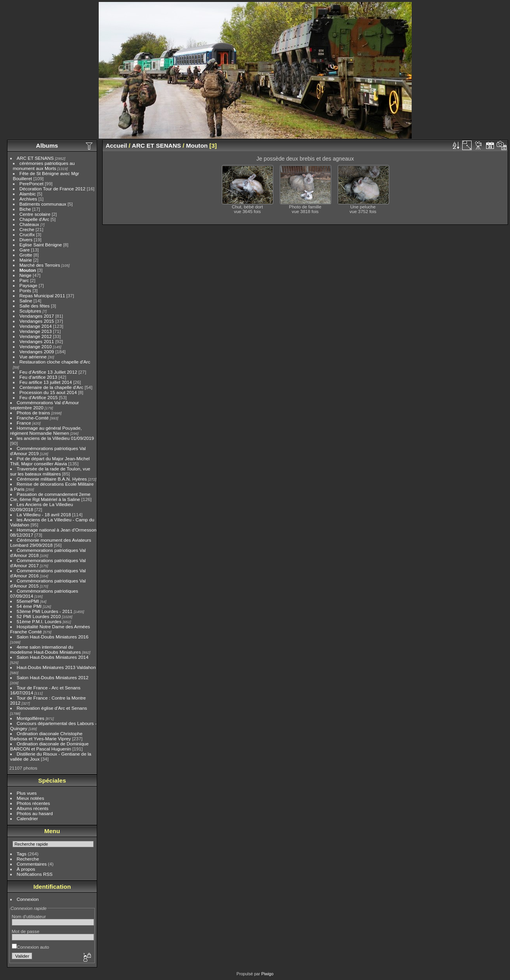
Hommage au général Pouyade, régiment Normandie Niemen (46, 430)
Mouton (28, 270)
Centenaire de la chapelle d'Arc (52, 387)
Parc (24, 280)
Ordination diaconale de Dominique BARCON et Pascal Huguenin (50, 746)
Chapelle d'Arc (34, 219)
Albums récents (33, 808)
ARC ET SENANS (35, 158)
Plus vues (27, 793)
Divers (26, 240)
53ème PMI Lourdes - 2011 (45, 611)
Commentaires (32, 864)
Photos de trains (33, 413)
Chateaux (29, 224)
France (24, 423)
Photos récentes (33, 803)
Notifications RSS (35, 874)
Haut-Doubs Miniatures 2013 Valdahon (56, 667)
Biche (25, 209)
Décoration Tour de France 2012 (53, 189)
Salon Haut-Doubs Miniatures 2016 (53, 637)
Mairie (26, 260)
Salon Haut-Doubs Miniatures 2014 (53, 657)
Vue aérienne (33, 357)
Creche (27, 229)
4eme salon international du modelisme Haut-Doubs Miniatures (45, 649)
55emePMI (28, 601)
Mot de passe (26, 931)
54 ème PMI (29, 606)
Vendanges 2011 (37, 341)
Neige (26, 275)
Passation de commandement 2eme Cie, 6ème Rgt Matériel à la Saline (50, 497)
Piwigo (267, 974)
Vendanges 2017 (37, 316)
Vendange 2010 (36, 346)
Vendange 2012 (36, 336)
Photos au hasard (35, 813)
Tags (22, 854)
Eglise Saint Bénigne (41, 245)
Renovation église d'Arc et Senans (52, 708)
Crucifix (27, 234)
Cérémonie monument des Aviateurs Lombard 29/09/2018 (51, 542)
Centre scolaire (35, 214)
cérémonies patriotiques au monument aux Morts (44, 166)
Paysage (29, 285)
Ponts (25, 290)
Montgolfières (31, 718)
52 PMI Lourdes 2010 (39, 616)
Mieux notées (31, 798)
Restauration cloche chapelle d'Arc (55, 362)
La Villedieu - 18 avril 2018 (44, 514)
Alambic (28, 194)
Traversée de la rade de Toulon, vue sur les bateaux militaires (50, 471)
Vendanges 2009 (37, 352)
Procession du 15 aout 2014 (48, 392)
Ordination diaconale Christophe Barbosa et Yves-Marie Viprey (46, 736)
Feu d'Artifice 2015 (39, 397)
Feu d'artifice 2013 (38, 377)
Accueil (117, 146)
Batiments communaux (43, 204)
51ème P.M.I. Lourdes (39, 621)
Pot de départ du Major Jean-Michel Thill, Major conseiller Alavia (50, 461)
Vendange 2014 (36, 326)
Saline (26, 301)
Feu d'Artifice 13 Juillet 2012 (48, 372)
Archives (28, 199)
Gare (25, 250)
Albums (47, 146)
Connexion (28, 899)
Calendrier (27, 818)
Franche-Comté (33, 418)
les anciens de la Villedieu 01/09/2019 (55, 438)
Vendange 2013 (36, 331)
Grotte (26, 255)
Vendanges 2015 (37, 321)
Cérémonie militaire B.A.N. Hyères (52, 479)
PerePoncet (32, 184)
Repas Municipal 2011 (42, 296)
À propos (26, 869)
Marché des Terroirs (40, 265)
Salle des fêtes (35, 306)
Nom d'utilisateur (29, 916)
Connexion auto (30, 947)
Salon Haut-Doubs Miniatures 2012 (53, 677)
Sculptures (31, 311)
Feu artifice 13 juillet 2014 (46, 382)
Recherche (28, 859)
